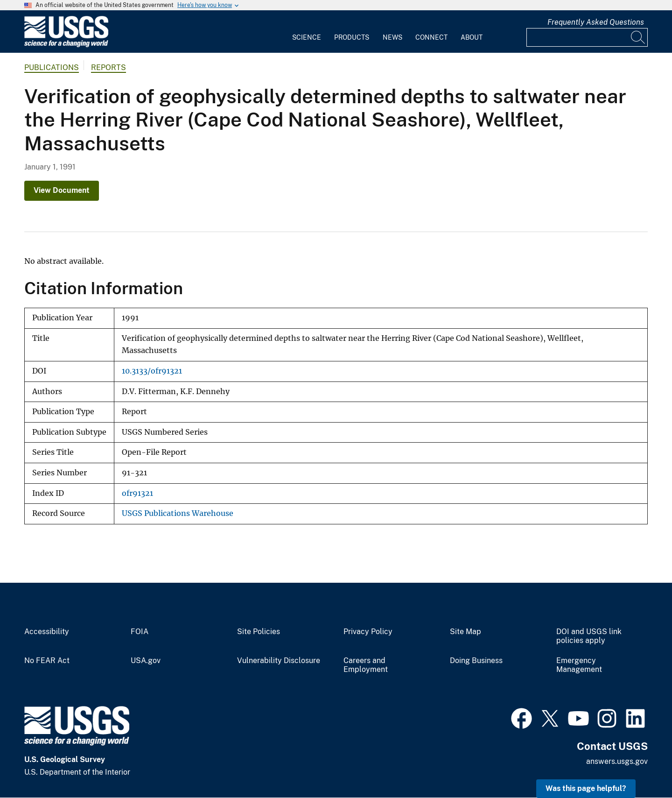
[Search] (638, 37)
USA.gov (146, 661)
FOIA (140, 632)
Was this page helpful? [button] (586, 788)
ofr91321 (137, 493)
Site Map (465, 632)
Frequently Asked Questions (596, 22)
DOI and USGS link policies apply (589, 636)
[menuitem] (307, 32)
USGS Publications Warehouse (178, 513)
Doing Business (476, 661)
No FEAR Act (47, 661)
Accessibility (47, 632)
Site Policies (259, 632)
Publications (52, 67)
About (472, 37)
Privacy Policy (368, 632)
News (392, 37)
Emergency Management (579, 665)
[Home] (66, 45)
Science (307, 37)
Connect (431, 37)
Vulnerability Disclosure (279, 661)
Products (352, 37)
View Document (62, 190)
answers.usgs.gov (617, 761)
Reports (108, 67)
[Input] (587, 37)
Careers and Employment (366, 665)
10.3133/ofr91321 (152, 371)
